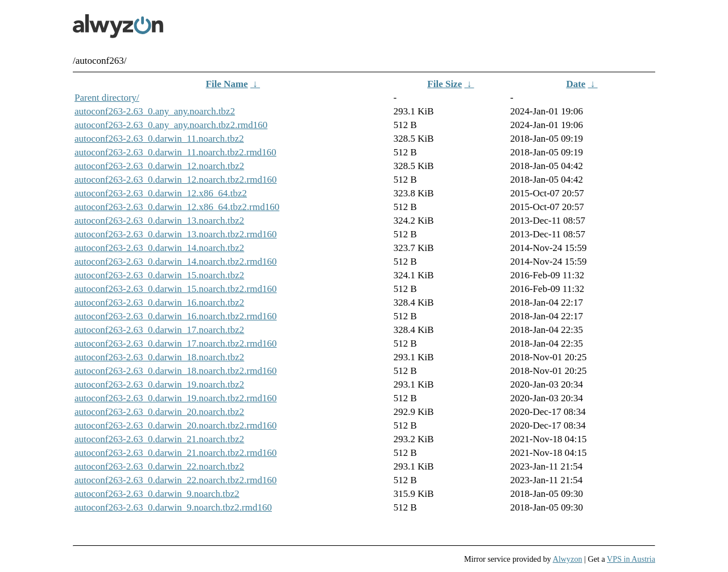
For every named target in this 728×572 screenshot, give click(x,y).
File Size (444, 84)
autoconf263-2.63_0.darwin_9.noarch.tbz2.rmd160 (173, 507)
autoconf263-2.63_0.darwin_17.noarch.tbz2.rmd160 (176, 343)
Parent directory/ (107, 98)
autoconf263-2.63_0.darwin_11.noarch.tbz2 (159, 139)
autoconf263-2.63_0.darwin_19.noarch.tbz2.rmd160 (176, 398)
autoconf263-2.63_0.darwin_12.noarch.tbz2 (159, 166)
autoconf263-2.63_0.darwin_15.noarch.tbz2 (159, 275)
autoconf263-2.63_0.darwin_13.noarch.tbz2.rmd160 (176, 234)
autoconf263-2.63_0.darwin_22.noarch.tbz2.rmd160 (176, 480)
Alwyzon (568, 559)
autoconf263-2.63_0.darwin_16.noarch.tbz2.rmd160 (176, 316)
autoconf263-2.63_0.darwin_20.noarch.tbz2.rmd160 (176, 425)
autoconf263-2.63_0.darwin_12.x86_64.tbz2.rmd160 (177, 207)
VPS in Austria (631, 559)
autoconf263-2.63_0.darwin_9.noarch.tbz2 (157, 494)
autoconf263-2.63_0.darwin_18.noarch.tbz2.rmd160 (176, 371)
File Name (227, 84)
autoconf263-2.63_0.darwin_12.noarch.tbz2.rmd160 (176, 180)
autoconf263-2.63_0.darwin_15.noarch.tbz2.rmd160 (176, 289)
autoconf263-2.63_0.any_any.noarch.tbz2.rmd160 (171, 125)
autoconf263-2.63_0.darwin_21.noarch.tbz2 (159, 439)
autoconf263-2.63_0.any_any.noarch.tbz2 (155, 111)
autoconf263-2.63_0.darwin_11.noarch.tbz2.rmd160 (175, 152)
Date (576, 84)
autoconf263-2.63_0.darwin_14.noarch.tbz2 (159, 248)
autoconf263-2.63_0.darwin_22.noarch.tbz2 (159, 466)
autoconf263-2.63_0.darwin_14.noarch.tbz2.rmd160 (176, 262)
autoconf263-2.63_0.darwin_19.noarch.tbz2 (159, 384)
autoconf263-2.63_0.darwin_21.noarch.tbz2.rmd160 (176, 453)
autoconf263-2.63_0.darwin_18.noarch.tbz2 (159, 357)
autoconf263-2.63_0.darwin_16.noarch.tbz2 (159, 303)
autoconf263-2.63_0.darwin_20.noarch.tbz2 (159, 412)
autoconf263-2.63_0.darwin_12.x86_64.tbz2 (161, 193)
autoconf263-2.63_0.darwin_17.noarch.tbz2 (159, 330)
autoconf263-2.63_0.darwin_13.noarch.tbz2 (159, 221)
